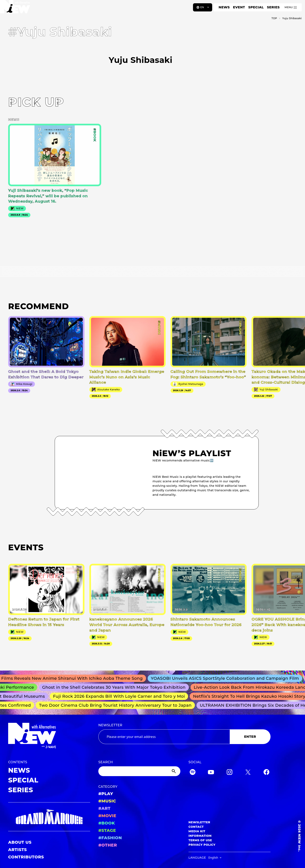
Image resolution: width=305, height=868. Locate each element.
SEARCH (106, 762)
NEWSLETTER (110, 725)
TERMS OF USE (200, 840)
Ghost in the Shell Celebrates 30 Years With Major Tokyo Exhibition (116, 687)
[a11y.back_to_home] (17, 9)
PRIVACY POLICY (202, 845)
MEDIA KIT (197, 831)
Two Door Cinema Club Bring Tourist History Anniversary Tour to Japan (117, 705)
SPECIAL (256, 7)
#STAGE (107, 830)
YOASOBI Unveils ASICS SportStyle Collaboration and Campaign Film (227, 678)
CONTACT (196, 827)
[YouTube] (211, 773)
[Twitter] (248, 773)
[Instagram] (230, 773)
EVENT (239, 7)
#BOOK (107, 823)
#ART (104, 808)
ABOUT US (20, 842)
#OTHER (108, 845)
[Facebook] (266, 773)
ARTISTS (18, 850)
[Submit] (174, 771)
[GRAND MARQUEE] (49, 817)
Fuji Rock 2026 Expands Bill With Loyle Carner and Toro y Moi (121, 696)
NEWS (224, 7)
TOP (274, 18)
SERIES (273, 7)
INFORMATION (200, 836)
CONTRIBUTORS (26, 857)
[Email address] (164, 737)
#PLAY (106, 794)
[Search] (139, 771)
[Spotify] (193, 773)
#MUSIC (107, 801)
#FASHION (110, 838)
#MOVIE (107, 816)
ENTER (250, 737)
